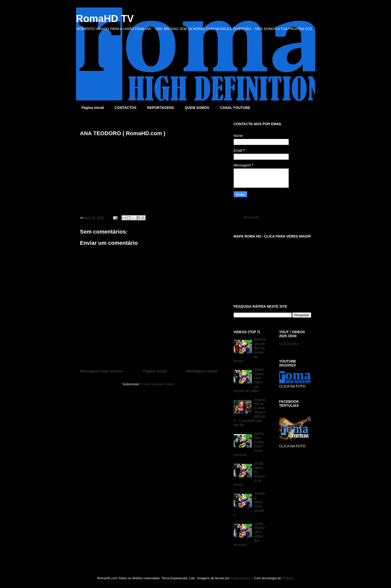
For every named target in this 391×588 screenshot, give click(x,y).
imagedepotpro (241, 578)
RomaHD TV (105, 19)
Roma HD (251, 217)
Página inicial (93, 108)
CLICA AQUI (289, 344)
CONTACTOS (125, 108)
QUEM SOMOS (197, 108)
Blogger (287, 578)
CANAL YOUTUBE (235, 108)
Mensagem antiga (202, 371)
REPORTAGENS (160, 108)
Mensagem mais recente (101, 371)
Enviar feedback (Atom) (158, 384)
